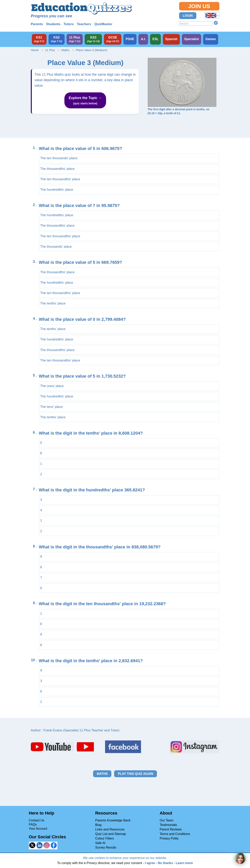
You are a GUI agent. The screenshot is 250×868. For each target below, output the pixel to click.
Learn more (184, 863)
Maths (65, 50)
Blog (98, 825)
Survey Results (106, 847)
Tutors (69, 24)
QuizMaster (103, 24)
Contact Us (37, 820)
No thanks (165, 863)
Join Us (199, 6)
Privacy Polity (169, 838)
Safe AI (100, 843)
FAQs (33, 824)
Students (53, 24)
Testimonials (168, 825)
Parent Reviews (171, 829)
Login (188, 16)
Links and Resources (110, 829)
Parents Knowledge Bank (113, 820)
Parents (37, 24)
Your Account (38, 829)
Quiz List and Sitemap (111, 834)
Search (216, 23)
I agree (150, 863)
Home (35, 50)
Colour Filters (105, 838)
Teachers (84, 24)
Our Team (167, 820)
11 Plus (50, 50)
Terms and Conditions (175, 834)
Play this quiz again (136, 774)
